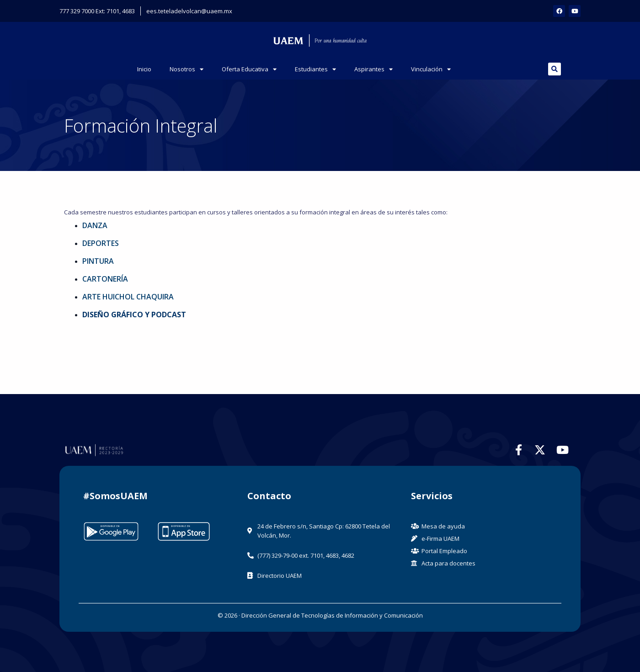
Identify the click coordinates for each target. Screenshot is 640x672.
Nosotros (187, 69)
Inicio (144, 69)
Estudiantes (315, 69)
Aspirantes (373, 69)
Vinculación (431, 69)
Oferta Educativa (249, 69)
